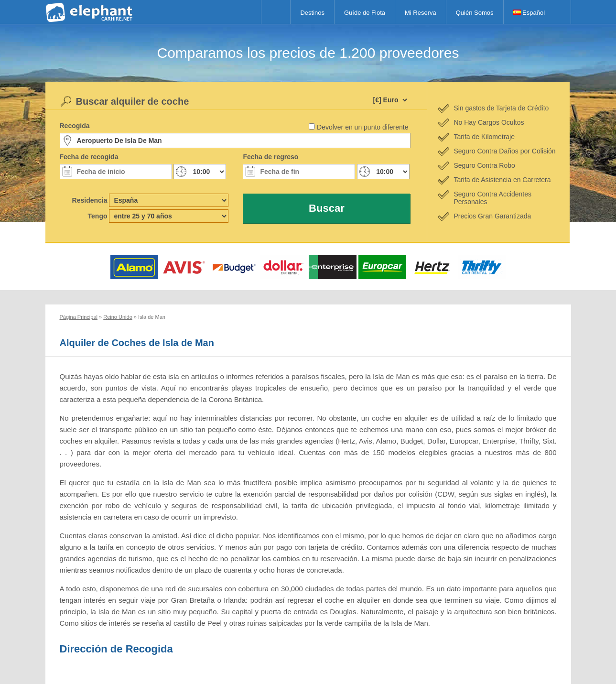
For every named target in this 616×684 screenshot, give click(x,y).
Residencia (90, 200)
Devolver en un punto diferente (362, 127)
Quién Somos (475, 13)
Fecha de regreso (270, 157)
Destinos (312, 13)
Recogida (75, 126)
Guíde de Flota (365, 13)
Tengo (98, 216)
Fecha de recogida (89, 157)
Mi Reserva (421, 13)
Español (529, 13)
